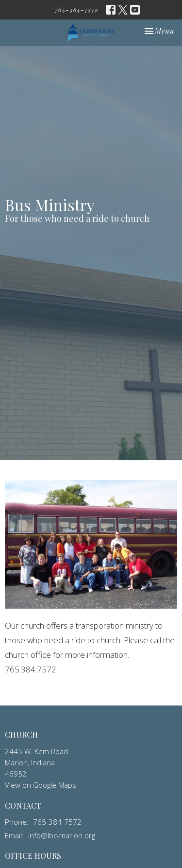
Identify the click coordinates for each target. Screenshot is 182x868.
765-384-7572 (77, 9)
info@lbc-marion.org (62, 835)
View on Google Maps (41, 785)
